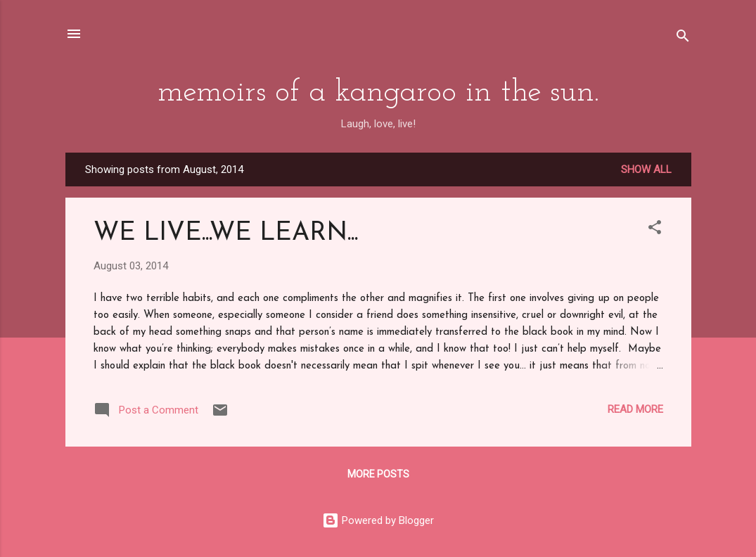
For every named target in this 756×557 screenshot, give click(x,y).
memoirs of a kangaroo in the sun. (378, 93)
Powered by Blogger (378, 520)
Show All (646, 169)
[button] (655, 230)
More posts (378, 474)
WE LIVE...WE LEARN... (226, 233)
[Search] (683, 38)
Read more (635, 409)
